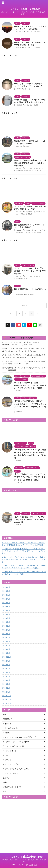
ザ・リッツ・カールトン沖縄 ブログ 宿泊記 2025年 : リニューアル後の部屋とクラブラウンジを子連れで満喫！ (24, 343)
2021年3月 (6, 684)
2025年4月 (6, 587)
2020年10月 (6, 703)
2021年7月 (6, 669)
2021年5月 (6, 676)
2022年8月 (6, 634)
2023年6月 (6, 607)
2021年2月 (6, 688)
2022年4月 (6, 649)
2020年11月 (6, 700)
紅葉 (28, 294)
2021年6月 (6, 672)
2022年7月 (6, 638)
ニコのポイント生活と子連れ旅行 (24, 9)
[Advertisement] (24, 67)
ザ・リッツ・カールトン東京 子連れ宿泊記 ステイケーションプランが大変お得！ (30, 271)
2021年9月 (6, 661)
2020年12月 (6, 696)
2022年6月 (6, 641)
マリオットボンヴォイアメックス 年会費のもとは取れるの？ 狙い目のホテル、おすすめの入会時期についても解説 (23, 356)
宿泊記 (39, 32)
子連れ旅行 (28, 171)
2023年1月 (6, 626)
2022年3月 (6, 653)
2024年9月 (6, 591)
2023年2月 (6, 622)
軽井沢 (39, 171)
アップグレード (31, 32)
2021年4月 (6, 680)
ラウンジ (28, 89)
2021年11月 (6, 657)
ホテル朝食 (29, 105)
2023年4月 (6, 614)
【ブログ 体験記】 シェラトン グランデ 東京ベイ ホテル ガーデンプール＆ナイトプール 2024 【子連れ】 (23, 363)
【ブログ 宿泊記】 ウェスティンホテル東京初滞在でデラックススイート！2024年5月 (23, 369)
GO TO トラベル (31, 230)
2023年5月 (6, 610)
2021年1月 (6, 692)
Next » (24, 305)
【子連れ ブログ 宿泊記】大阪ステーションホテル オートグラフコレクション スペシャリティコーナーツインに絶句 (24, 350)
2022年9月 (6, 630)
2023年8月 (6, 603)
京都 (26, 214)
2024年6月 (6, 599)
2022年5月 (6, 645)
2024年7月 (6, 595)
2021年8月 (6, 665)
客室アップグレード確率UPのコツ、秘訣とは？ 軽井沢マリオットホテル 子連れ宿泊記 (30, 163)
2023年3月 (6, 618)
